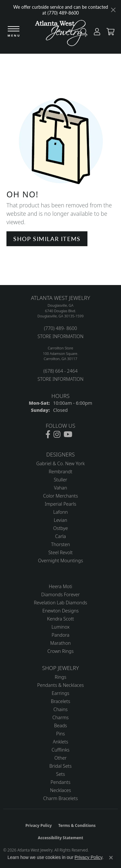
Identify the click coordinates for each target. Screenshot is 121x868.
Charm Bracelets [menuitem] (60, 798)
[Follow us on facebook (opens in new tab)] (48, 434)
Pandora (60, 635)
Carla (60, 536)
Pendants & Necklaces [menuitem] (60, 685)
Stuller (61, 480)
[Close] (113, 10)
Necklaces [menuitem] (60, 790)
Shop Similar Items (47, 239)
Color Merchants (61, 496)
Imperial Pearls (61, 504)
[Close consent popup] (111, 858)
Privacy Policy (39, 825)
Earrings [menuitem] (60, 693)
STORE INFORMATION (60, 336)
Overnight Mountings (60, 560)
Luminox (60, 627)
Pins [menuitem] (60, 734)
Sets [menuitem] (60, 774)
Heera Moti (60, 586)
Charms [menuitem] (60, 717)
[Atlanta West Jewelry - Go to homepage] (61, 35)
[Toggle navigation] (14, 32)
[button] (95, 33)
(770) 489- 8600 (60, 328)
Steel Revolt (60, 552)
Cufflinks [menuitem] (61, 750)
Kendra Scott (60, 619)
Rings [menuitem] (61, 677)
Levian (60, 520)
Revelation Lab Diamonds (60, 603)
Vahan (60, 488)
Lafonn (60, 512)
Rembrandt (60, 472)
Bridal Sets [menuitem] (60, 766)
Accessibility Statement (60, 838)
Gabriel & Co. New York (60, 463)
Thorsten (60, 544)
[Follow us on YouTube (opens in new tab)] (68, 434)
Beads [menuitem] (60, 725)
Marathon (61, 643)
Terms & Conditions (77, 825)
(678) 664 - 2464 (60, 371)
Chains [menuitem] (61, 709)
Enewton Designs (60, 611)
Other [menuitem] (60, 758)
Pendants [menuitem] (61, 782)
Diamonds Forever (60, 594)
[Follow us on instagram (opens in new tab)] (57, 434)
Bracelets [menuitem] (61, 701)
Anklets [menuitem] (60, 742)
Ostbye (61, 528)
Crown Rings (60, 651)
